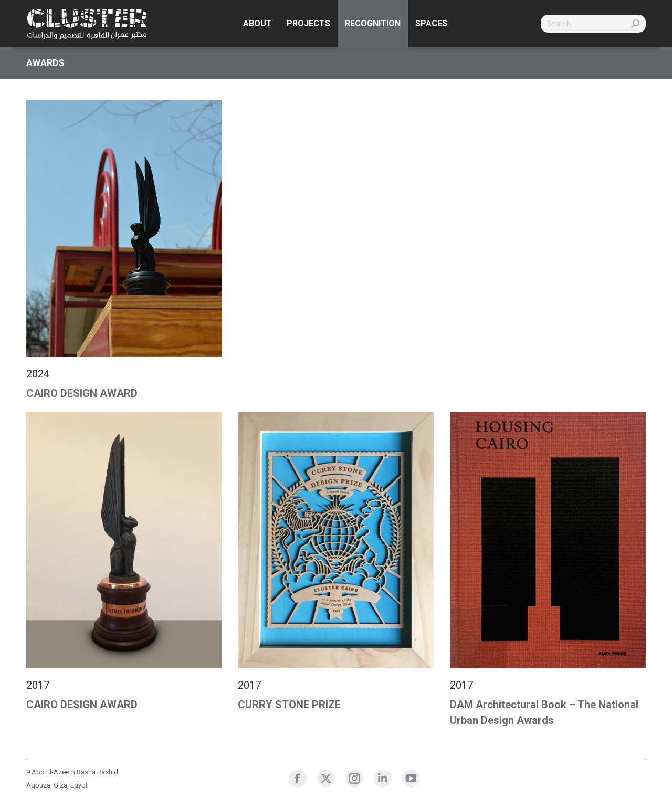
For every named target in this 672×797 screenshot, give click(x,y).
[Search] (593, 24)
